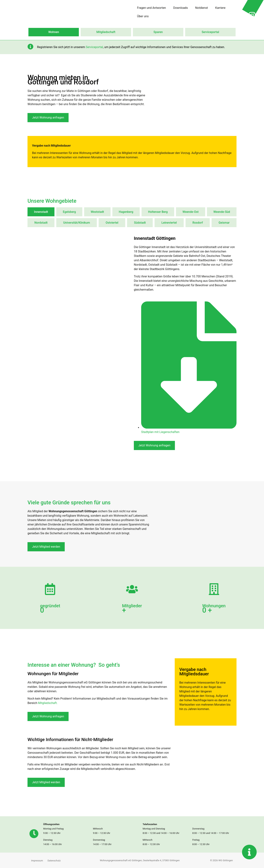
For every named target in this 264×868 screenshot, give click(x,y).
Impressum (37, 861)
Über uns (143, 16)
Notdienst (201, 8)
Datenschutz (54, 861)
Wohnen (54, 32)
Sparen (158, 32)
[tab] (41, 212)
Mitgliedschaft (106, 32)
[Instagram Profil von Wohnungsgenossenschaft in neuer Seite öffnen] (252, 15)
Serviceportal (210, 32)
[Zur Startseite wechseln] (31, 16)
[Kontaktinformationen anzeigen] (249, 852)
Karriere (220, 8)
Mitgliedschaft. (48, 703)
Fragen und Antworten (152, 8)
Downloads (180, 8)
